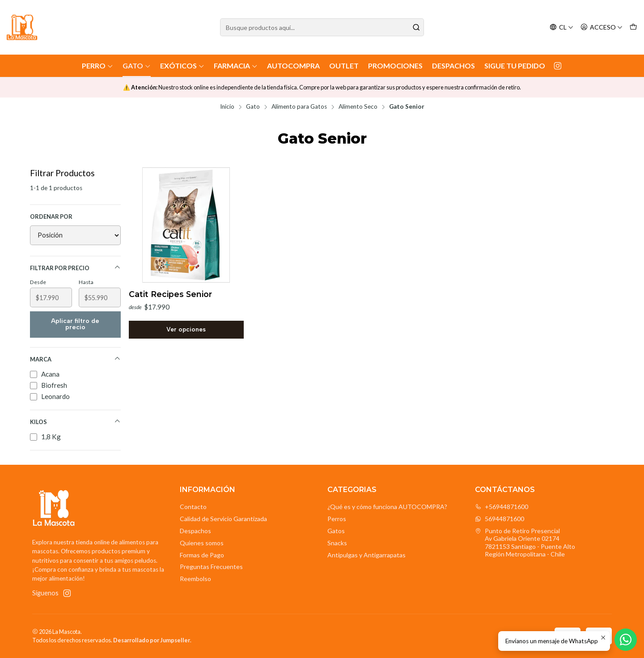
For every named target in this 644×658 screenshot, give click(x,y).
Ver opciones (186, 329)
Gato (137, 66)
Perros (337, 519)
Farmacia (236, 66)
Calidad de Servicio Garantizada (223, 519)
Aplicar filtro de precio (75, 324)
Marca (75, 359)
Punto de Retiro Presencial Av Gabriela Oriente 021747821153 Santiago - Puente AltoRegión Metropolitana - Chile (525, 543)
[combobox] (322, 27)
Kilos (75, 422)
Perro (97, 66)
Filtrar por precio (75, 268)
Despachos (453, 66)
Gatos (336, 531)
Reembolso (195, 579)
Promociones (395, 66)
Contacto (193, 507)
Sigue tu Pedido (515, 66)
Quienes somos (202, 543)
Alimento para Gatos (299, 107)
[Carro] (633, 28)
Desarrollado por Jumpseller (152, 640)
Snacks (337, 543)
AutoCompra (293, 66)
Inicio (227, 107)
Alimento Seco (358, 107)
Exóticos (182, 66)
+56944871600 (502, 507)
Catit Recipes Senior (170, 294)
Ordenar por (51, 217)
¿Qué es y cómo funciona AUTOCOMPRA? (387, 507)
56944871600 (500, 519)
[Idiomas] (561, 28)
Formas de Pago (202, 555)
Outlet (344, 66)
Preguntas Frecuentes (211, 567)
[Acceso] (602, 28)
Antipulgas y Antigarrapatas (366, 555)
